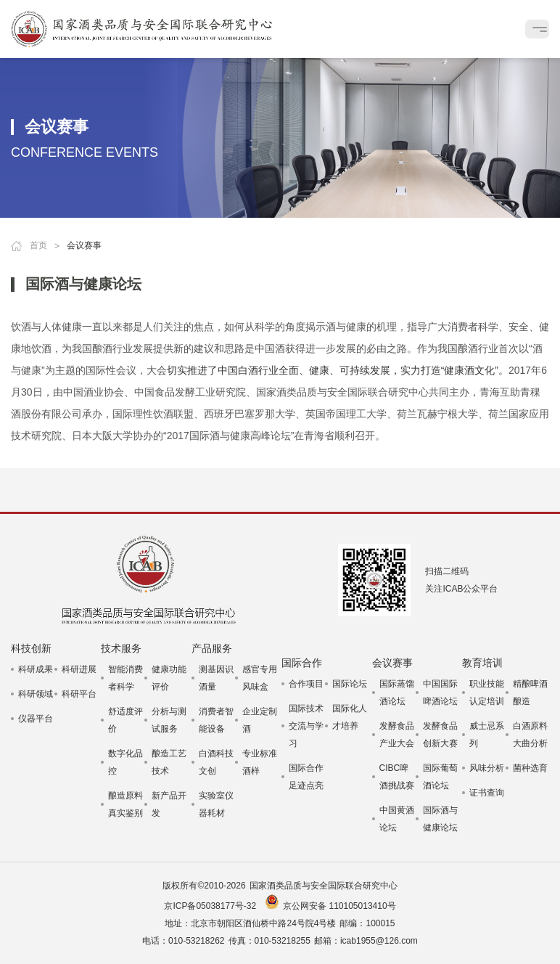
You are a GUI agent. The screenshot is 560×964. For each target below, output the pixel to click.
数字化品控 (125, 762)
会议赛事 (392, 663)
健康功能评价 (169, 678)
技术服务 (121, 648)
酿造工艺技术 (169, 762)
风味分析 (487, 768)
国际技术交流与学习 (306, 726)
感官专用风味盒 (260, 678)
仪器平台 (36, 719)
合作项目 (306, 684)
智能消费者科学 (125, 678)
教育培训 (482, 663)
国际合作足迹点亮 (306, 777)
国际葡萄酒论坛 (440, 777)
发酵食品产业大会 (397, 735)
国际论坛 (350, 684)
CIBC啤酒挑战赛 (397, 777)
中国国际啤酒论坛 (440, 693)
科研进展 (79, 669)
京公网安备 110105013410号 (339, 906)
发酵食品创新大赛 (440, 735)
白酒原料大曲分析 (530, 735)
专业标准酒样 (260, 762)
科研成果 (36, 669)
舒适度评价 (125, 720)
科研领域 (36, 694)
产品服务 (212, 648)
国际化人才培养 (350, 717)
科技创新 (31, 648)
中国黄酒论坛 (397, 819)
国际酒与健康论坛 (440, 819)
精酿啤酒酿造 (530, 693)
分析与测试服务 (169, 720)
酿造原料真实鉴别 (125, 804)
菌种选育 (530, 768)
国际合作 (302, 663)
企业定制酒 (260, 720)
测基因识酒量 (216, 678)
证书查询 (487, 793)
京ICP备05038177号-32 (210, 906)
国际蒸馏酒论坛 (397, 693)
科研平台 (79, 694)
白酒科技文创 (216, 762)
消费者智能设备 (216, 720)
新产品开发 (169, 804)
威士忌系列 (487, 735)
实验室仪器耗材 (216, 804)
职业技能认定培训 (487, 693)
